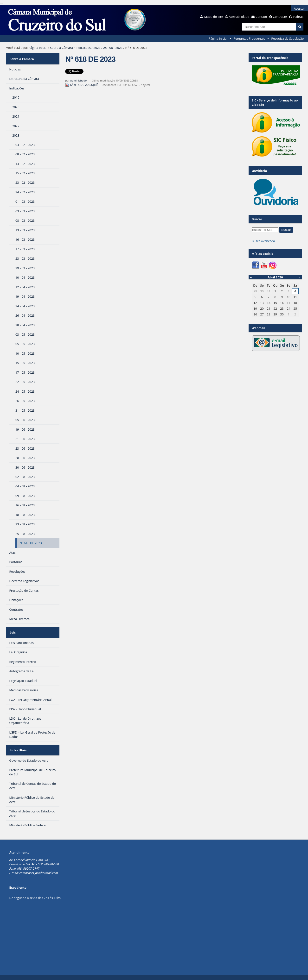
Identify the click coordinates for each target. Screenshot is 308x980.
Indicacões (83, 48)
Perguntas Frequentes (249, 38)
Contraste (280, 17)
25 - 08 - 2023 (113, 48)
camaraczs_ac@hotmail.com (39, 866)
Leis (12, 629)
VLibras (298, 17)
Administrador (79, 80)
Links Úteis (18, 744)
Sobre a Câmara (61, 48)
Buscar (257, 219)
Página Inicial (218, 38)
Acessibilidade (239, 17)
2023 (97, 48)
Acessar (299, 8)
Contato (261, 17)
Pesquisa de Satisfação (287, 38)
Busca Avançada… (264, 241)
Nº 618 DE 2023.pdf (82, 85)
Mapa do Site (214, 17)
